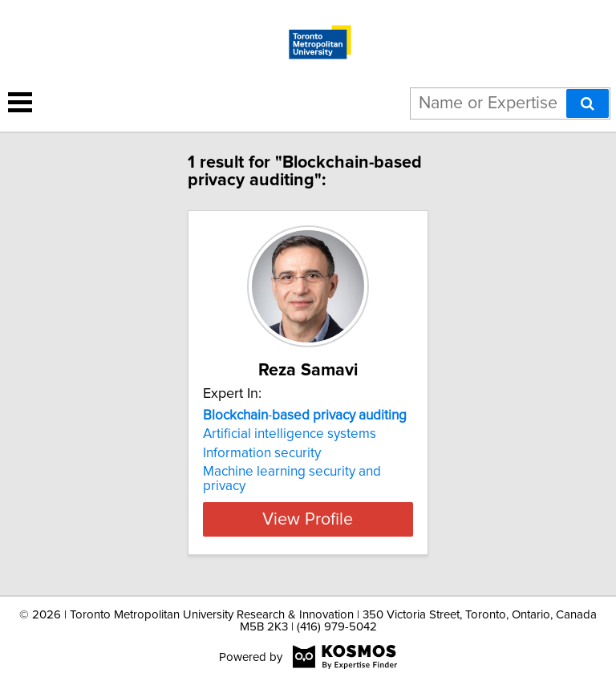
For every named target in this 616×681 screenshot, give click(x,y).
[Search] (588, 103)
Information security (262, 453)
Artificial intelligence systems (290, 434)
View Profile (308, 519)
